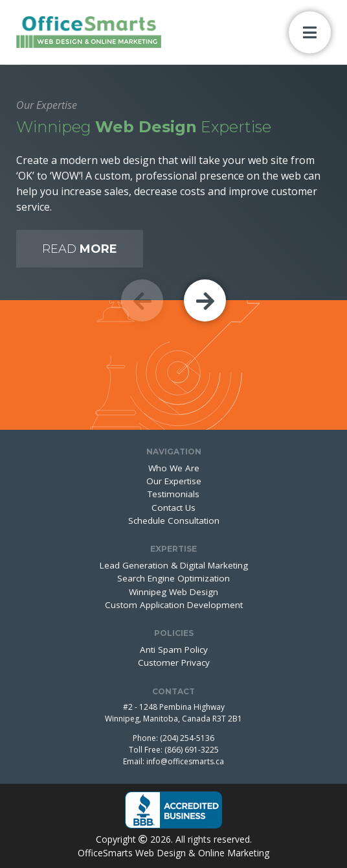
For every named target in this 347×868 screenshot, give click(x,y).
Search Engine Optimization (173, 578)
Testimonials (173, 494)
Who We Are (174, 468)
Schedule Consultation (174, 521)
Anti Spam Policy (174, 650)
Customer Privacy (174, 663)
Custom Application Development (174, 605)
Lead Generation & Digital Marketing (174, 565)
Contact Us (173, 508)
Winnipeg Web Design (173, 592)
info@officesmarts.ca (185, 761)
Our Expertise (174, 481)
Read (80, 249)
